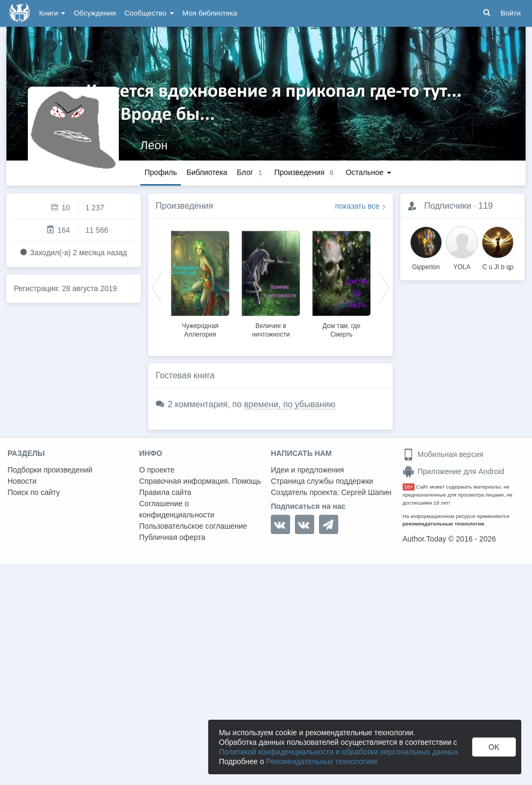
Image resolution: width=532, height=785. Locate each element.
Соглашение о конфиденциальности (177, 509)
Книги (52, 13)
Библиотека (207, 172)
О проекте (157, 470)
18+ (409, 487)
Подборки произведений (50, 470)
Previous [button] (157, 287)
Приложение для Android (453, 471)
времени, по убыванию (290, 404)
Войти (511, 13)
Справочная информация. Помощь (200, 481)
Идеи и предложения (307, 470)
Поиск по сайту (34, 492)
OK (494, 747)
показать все (357, 206)
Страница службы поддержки (322, 481)
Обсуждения (95, 13)
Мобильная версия (443, 454)
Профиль (161, 172)
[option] (200, 283)
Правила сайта (165, 492)
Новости (22, 481)
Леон (154, 145)
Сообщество (149, 13)
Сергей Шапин (366, 492)
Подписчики (447, 206)
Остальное (368, 172)
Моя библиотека (210, 13)
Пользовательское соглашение (193, 526)
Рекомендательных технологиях (322, 761)
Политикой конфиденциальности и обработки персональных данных (339, 752)
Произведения (184, 206)
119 (486, 206)
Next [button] (384, 287)
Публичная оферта (172, 537)
